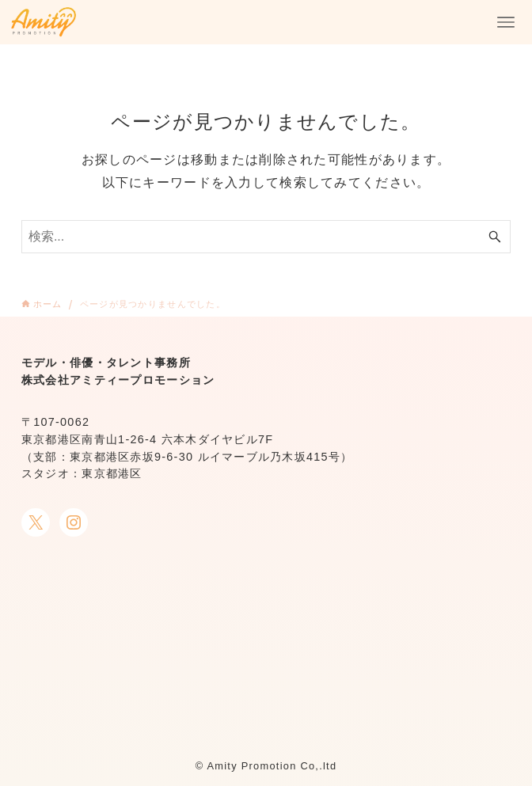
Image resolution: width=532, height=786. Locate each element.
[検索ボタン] (495, 237)
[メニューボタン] (506, 22)
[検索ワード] (266, 237)
